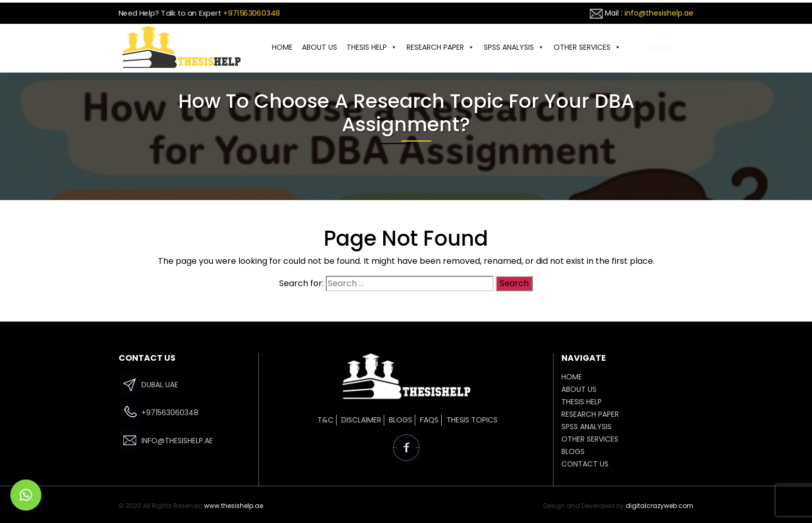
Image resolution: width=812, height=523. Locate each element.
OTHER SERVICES (587, 47)
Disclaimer (361, 420)
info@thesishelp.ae (659, 13)
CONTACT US (659, 47)
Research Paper (440, 47)
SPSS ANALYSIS (514, 47)
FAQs (429, 420)
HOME (282, 47)
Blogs (401, 420)
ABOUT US (320, 47)
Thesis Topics (472, 420)
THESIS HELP (372, 47)
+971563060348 (252, 13)
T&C (325, 420)
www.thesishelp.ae (234, 506)
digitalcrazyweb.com (659, 506)
